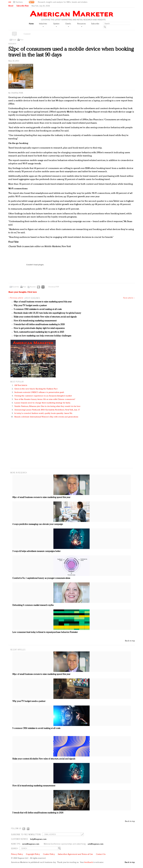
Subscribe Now (22, 6)
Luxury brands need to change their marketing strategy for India (42, 403)
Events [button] (68, 25)
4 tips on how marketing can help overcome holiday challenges (42, 336)
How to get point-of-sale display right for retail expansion (39, 328)
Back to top (130, 641)
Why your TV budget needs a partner (30, 306)
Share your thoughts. (23, 292)
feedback (89, 862)
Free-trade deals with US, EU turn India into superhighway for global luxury (47, 313)
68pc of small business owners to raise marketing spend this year (43, 302)
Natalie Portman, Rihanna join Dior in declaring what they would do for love (47, 406)
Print (22, 40)
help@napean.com (38, 839)
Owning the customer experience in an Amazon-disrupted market (43, 396)
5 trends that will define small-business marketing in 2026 (39, 325)
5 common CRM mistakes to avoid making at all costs (38, 309)
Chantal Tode (17, 93)
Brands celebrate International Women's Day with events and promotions (46, 417)
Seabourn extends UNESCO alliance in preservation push (39, 392)
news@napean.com (31, 844)
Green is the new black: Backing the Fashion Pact (36, 389)
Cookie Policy (49, 854)
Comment (27, 34)
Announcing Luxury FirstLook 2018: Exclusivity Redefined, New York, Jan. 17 (47, 410)
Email (14, 40)
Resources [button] (82, 25)
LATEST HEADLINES (32, 298)
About (11, 6)
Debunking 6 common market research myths (33, 605)
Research (12, 44)
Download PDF (54, 287)
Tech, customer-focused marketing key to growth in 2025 (39, 332)
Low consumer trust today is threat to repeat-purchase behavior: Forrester (45, 632)
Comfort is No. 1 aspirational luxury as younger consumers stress (41, 578)
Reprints (33, 287)
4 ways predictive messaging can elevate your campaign (38, 524)
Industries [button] (43, 25)
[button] (18, 2)
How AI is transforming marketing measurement (35, 321)
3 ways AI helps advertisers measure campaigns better (36, 551)
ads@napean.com (96, 844)
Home (31, 24)
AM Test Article (21, 385)
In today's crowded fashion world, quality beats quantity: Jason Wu (43, 413)
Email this (16, 287)
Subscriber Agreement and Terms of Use (75, 854)
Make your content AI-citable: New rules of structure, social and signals (45, 317)
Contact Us (101, 854)
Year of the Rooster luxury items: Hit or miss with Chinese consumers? (45, 399)
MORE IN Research (19, 472)
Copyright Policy (33, 854)
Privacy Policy (17, 854)
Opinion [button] (56, 25)
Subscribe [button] (95, 24)
